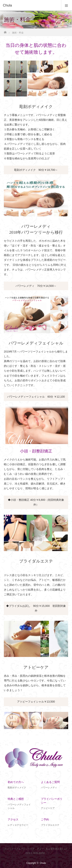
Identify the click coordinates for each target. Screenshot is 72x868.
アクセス (13, 819)
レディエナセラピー (18, 825)
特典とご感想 (16, 799)
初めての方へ (16, 782)
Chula (43, 863)
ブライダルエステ (36, 561)
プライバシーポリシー (52, 801)
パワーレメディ (49, 788)
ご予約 (45, 819)
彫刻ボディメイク (36, 107)
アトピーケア (36, 667)
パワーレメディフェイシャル (36, 343)
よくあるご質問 (50, 782)
